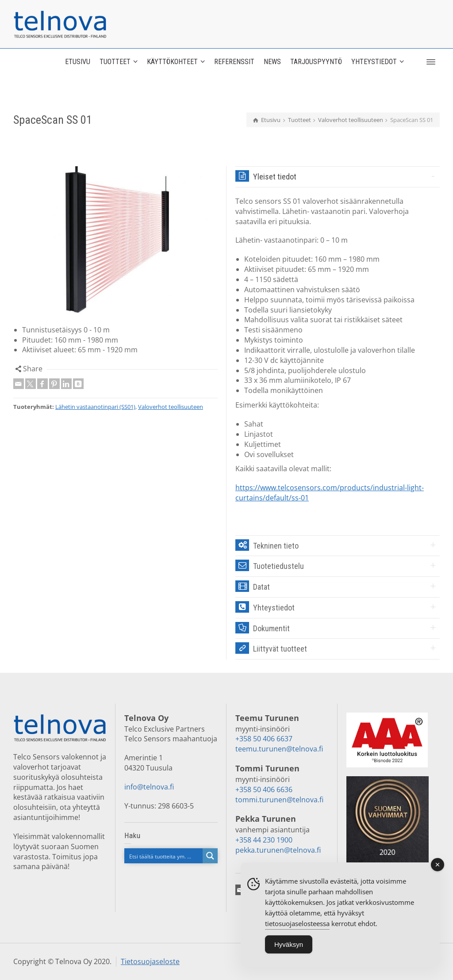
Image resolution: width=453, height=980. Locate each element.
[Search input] (164, 856)
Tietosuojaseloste (150, 961)
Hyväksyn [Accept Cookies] (289, 950)
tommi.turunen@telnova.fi (279, 800)
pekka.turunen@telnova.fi (278, 850)
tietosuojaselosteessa (297, 929)
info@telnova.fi (149, 787)
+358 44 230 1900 (264, 840)
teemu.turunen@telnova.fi (279, 749)
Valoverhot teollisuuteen (171, 407)
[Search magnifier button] (210, 856)
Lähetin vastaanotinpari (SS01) (95, 407)
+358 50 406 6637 (264, 739)
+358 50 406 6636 (264, 789)
